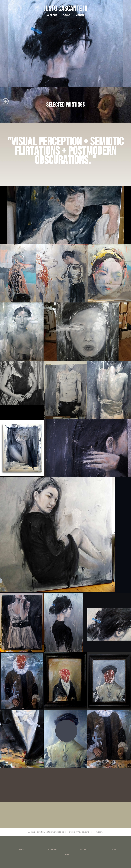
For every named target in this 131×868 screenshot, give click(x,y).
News (114, 849)
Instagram (52, 849)
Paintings (51, 15)
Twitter (21, 849)
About (67, 15)
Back (67, 854)
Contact (81, 15)
